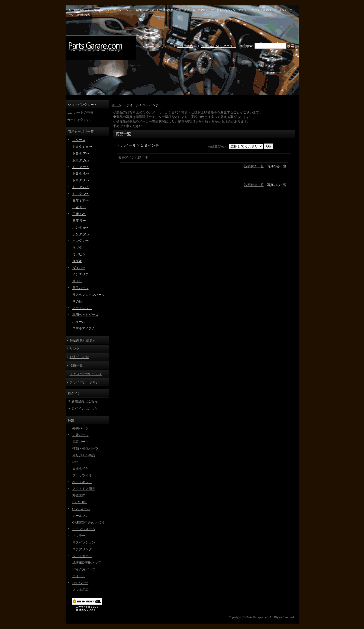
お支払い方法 (79, 357)
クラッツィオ (82, 475)
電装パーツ (80, 442)
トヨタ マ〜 (81, 194)
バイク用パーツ (84, 569)
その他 (77, 301)
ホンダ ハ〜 (81, 241)
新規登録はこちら (85, 401)
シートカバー (82, 556)
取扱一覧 (76, 365)
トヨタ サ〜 (81, 167)
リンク (75, 349)
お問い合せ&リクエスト (219, 46)
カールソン (80, 516)
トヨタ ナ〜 (81, 180)
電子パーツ (80, 288)
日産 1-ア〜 (81, 201)
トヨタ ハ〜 (81, 187)
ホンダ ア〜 (81, 234)
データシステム (84, 529)
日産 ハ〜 (79, 214)
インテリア (80, 274)
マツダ (77, 248)
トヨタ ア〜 (81, 153)
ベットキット (82, 482)
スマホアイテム (84, 328)
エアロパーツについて (86, 374)
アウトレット (82, 308)
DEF (75, 462)
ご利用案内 (185, 46)
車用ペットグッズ (85, 315)
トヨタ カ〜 (81, 160)
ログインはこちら (85, 409)
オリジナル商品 (84, 455)
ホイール (79, 322)
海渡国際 (79, 495)
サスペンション (84, 543)
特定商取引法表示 (83, 340)
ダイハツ (79, 268)
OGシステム (81, 509)
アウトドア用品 (84, 489)
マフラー (79, 536)
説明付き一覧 (254, 166)
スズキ (77, 261)
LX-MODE (80, 502)
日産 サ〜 (79, 207)
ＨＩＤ (77, 281)
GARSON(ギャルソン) (88, 522)
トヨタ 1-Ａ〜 (82, 147)
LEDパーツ (80, 583)
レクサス (79, 140)
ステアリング (82, 549)
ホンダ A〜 (80, 227)
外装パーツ (80, 428)
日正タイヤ (80, 468)
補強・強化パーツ (85, 448)
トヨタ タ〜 (81, 174)
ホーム (117, 105)
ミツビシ (79, 254)
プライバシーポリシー (86, 382)
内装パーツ (80, 435)
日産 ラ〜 (79, 221)
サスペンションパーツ (89, 295)
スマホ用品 (80, 590)
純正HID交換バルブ (87, 563)
